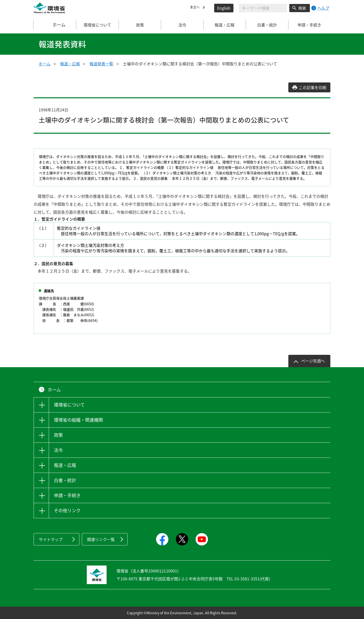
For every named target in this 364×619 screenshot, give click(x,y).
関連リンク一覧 (101, 539)
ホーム (55, 25)
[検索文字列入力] (263, 8)
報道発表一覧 (101, 64)
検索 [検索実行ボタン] (302, 8)
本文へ (196, 8)
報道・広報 (70, 64)
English (224, 8)
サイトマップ (51, 539)
